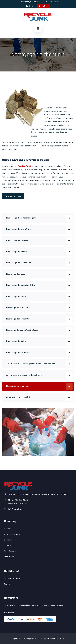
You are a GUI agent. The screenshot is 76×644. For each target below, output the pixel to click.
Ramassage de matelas (17, 240)
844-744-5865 (24, 166)
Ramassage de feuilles (17, 341)
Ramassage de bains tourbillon (21, 285)
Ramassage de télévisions (19, 263)
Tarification (9, 545)
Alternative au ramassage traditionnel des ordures (31, 364)
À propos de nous (12, 534)
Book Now (44, 6)
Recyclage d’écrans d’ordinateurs (22, 330)
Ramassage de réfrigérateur (20, 229)
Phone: (11, 500)
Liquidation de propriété (18, 397)
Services (8, 540)
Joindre (7, 584)
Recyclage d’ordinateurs (18, 308)
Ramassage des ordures (18, 353)
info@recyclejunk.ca (28, 2)
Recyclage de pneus (16, 274)
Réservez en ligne (13, 196)
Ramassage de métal (16, 296)
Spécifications (10, 551)
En (27, 6)
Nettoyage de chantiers (18, 386)
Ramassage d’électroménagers (21, 218)
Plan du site (9, 557)
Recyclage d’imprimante (18, 319)
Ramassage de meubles (17, 252)
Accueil (7, 529)
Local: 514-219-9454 (17, 504)
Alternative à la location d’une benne (24, 375)
